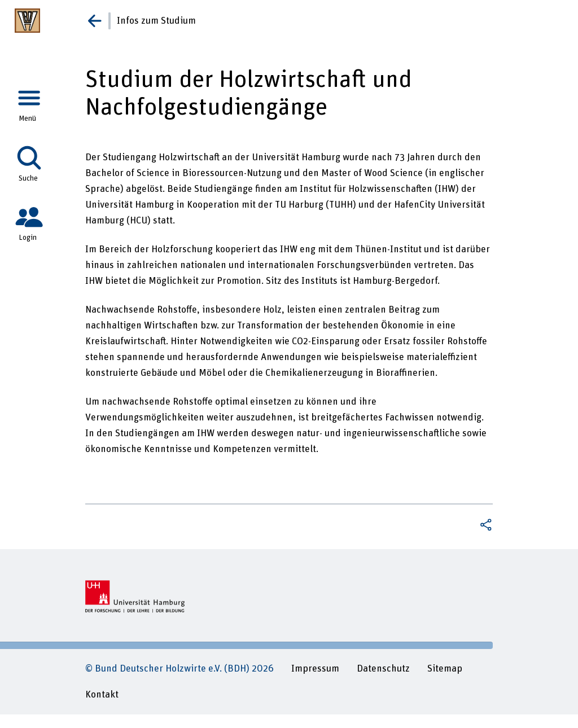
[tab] (29, 101)
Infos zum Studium (156, 21)
